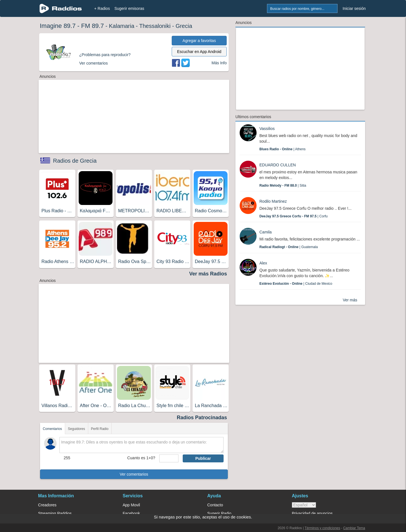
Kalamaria (122, 26)
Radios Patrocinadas (202, 418)
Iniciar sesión (354, 8)
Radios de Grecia (75, 161)
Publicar (203, 458)
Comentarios (52, 429)
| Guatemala (289, 247)
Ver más (350, 300)
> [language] (304, 505)
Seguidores (77, 429)
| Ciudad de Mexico (296, 284)
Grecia (184, 26)
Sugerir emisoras (129, 8)
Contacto (215, 505)
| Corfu (294, 216)
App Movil (131, 505)
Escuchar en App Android (199, 52)
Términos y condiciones (322, 528)
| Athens (283, 149)
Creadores (47, 505)
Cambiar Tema (354, 528)
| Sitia (283, 186)
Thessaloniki (155, 26)
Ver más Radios (208, 274)
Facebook (131, 513)
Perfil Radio (100, 429)
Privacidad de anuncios (312, 513)
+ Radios (102, 8)
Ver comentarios (134, 474)
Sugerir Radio (219, 513)
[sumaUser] (169, 458)
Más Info (219, 63)
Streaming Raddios (55, 513)
